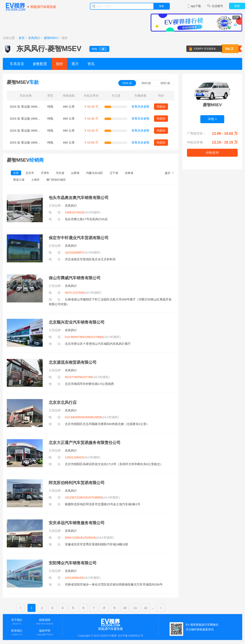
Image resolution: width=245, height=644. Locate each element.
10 (125, 608)
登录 (237, 6)
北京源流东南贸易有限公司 (73, 362)
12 (146, 608)
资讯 (91, 64)
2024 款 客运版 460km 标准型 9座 (33, 118)
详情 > (212, 119)
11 (135, 608)
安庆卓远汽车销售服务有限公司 (77, 523)
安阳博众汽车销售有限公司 (73, 563)
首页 (22, 38)
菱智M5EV (51, 38)
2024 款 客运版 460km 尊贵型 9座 (33, 142)
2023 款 (146, 83)
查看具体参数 (140, 107)
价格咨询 (212, 153)
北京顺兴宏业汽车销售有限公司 (77, 322)
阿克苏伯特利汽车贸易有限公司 (77, 483)
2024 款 (127, 83)
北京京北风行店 (63, 402)
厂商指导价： (197, 133)
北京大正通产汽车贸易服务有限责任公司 (85, 443)
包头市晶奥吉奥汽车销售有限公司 (79, 198)
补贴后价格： (197, 142)
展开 (168, 173)
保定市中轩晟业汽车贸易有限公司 (79, 238)
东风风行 (34, 38)
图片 (75, 64)
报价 (59, 64)
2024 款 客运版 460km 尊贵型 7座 (33, 130)
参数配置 (40, 64)
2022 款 (165, 83)
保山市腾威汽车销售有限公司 (75, 278)
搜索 (161, 6)
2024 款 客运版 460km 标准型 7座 (33, 107)
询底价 (161, 107)
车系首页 (17, 64)
